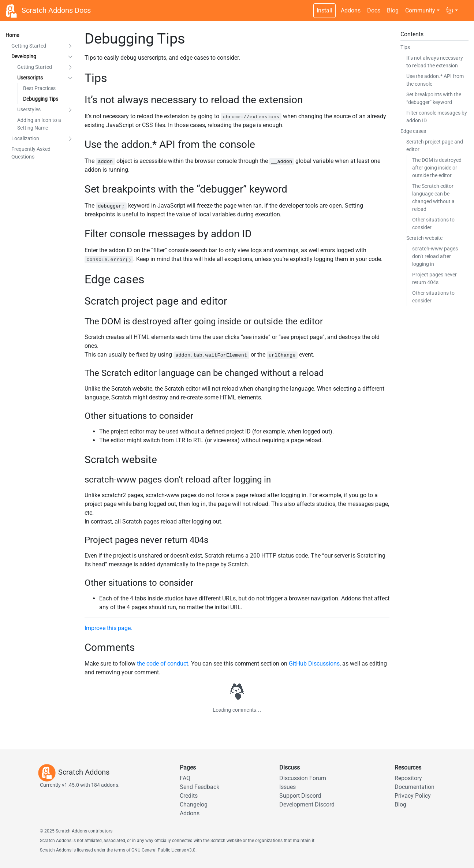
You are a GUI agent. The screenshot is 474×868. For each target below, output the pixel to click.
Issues (288, 787)
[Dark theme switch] (465, 7)
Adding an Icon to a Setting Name (39, 124)
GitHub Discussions (314, 664)
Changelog (194, 804)
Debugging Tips (41, 99)
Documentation (415, 787)
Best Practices (39, 88)
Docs (374, 10)
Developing (24, 56)
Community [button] (420, 10)
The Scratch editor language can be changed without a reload (433, 198)
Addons (351, 10)
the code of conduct (163, 664)
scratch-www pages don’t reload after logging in (435, 256)
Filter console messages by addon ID (437, 117)
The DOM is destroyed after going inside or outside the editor (437, 168)
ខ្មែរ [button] (450, 10)
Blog (393, 10)
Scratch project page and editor (435, 146)
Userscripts (30, 78)
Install (324, 10)
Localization (25, 138)
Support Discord (300, 796)
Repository (408, 778)
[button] (70, 46)
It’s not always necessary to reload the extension (435, 62)
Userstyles (29, 109)
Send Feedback (199, 787)
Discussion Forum (303, 778)
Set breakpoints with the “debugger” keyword (434, 98)
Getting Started (29, 46)
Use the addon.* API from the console (435, 80)
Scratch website (424, 238)
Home (12, 35)
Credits (189, 796)
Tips (405, 47)
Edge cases (413, 131)
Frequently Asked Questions (31, 153)
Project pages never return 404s (434, 278)
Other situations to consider (433, 223)
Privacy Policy (413, 796)
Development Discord (307, 804)
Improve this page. (108, 628)
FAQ (185, 778)
